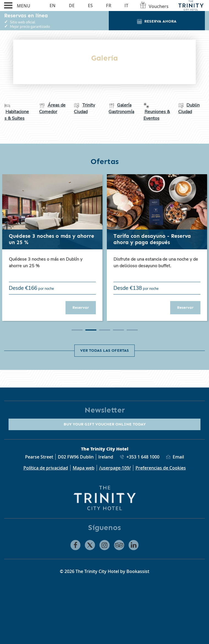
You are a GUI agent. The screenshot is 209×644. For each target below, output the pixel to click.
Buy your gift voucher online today (105, 424)
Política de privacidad (46, 468)
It (126, 6)
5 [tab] (132, 330)
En (53, 6)
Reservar (84, 307)
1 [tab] (77, 330)
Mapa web (84, 468)
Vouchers (154, 6)
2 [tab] (91, 330)
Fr (109, 6)
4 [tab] (118, 330)
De (72, 6)
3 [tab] (105, 330)
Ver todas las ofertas (104, 350)
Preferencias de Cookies (161, 468)
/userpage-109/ (115, 468)
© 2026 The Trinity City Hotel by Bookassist (104, 571)
